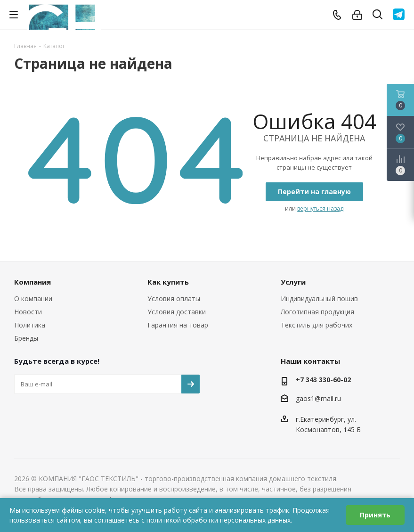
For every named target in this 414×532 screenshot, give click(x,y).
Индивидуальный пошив (319, 299)
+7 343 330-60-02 (323, 380)
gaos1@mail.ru (318, 398)
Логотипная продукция (317, 312)
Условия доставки (177, 312)
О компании (33, 299)
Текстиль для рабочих (317, 325)
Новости (28, 312)
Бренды (26, 338)
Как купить (168, 282)
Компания (32, 282)
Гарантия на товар (178, 325)
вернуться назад (320, 209)
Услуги (293, 282)
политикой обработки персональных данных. (219, 520)
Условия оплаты (174, 299)
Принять (375, 515)
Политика (30, 325)
